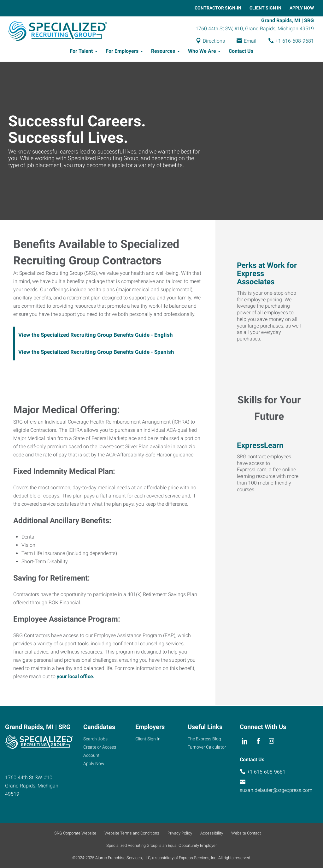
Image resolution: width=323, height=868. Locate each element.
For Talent (81, 52)
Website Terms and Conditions (132, 833)
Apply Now (302, 8)
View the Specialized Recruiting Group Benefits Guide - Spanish (96, 353)
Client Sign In (265, 8)
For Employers (122, 52)
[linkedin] (245, 741)
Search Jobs (95, 739)
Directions (214, 41)
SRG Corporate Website (75, 833)
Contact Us (241, 52)
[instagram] (272, 741)
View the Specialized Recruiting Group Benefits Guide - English (96, 336)
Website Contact (246, 833)
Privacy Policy (180, 833)
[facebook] (258, 741)
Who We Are (202, 52)
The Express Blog (204, 739)
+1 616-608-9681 (295, 41)
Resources (163, 52)
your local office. (76, 677)
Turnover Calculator (207, 747)
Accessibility (212, 833)
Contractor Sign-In (218, 8)
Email (250, 41)
